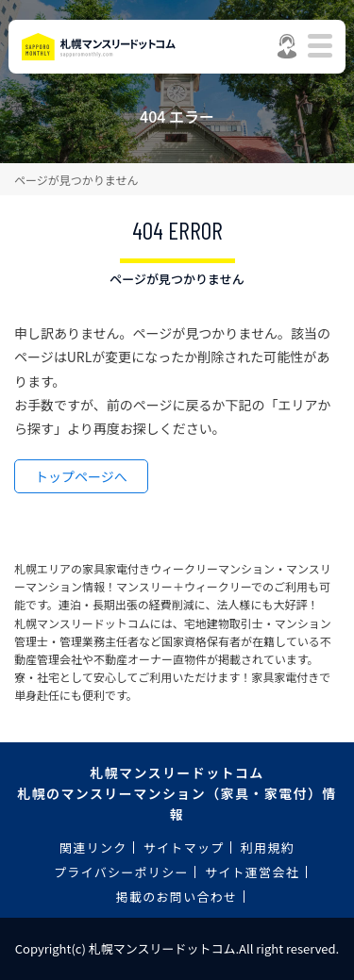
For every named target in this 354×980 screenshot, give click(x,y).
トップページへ (81, 476)
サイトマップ (184, 847)
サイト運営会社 (252, 872)
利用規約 (268, 847)
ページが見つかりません (76, 180)
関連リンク (93, 847)
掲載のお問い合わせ (177, 897)
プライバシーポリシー (121, 872)
